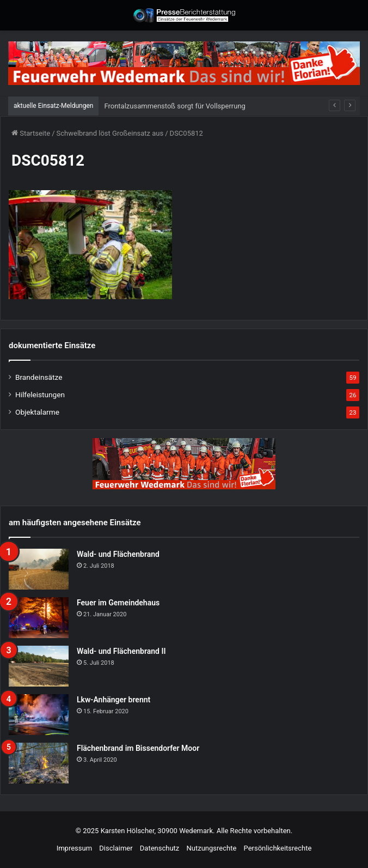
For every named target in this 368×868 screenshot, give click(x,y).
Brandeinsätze (39, 377)
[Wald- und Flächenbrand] (39, 569)
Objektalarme (37, 412)
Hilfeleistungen (40, 394)
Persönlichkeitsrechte (278, 848)
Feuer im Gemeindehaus (118, 603)
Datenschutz (160, 848)
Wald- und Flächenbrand (118, 554)
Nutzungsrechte (212, 848)
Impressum (74, 848)
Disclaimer (116, 848)
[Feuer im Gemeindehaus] (39, 618)
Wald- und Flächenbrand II (121, 651)
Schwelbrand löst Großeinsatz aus (110, 133)
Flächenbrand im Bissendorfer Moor (138, 748)
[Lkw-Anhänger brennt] (39, 715)
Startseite (31, 133)
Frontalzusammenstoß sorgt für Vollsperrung (174, 106)
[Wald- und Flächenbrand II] (39, 666)
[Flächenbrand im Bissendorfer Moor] (39, 763)
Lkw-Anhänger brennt (114, 700)
